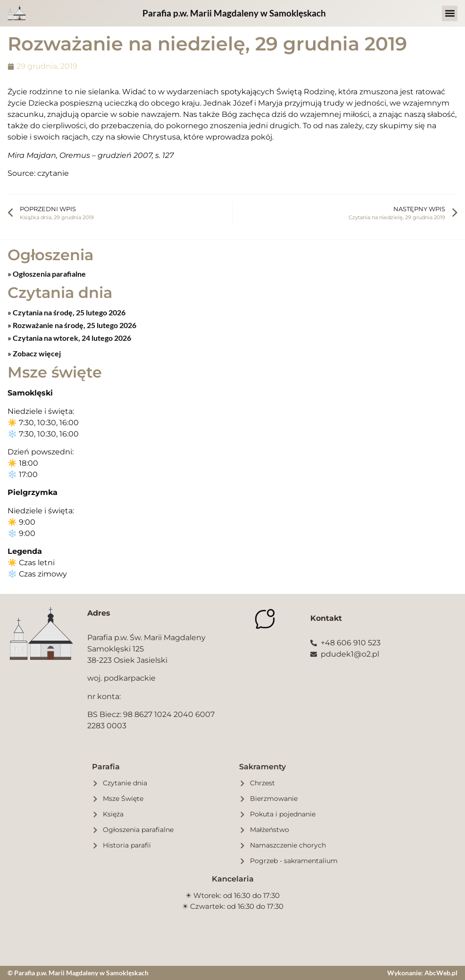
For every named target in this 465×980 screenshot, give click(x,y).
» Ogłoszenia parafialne (47, 274)
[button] (450, 13)
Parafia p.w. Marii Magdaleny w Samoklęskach (234, 13)
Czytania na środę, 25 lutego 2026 (68, 312)
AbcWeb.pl (441, 973)
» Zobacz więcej (34, 353)
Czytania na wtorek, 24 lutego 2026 (71, 338)
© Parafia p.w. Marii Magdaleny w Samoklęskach (78, 973)
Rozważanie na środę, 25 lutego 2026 (74, 325)
